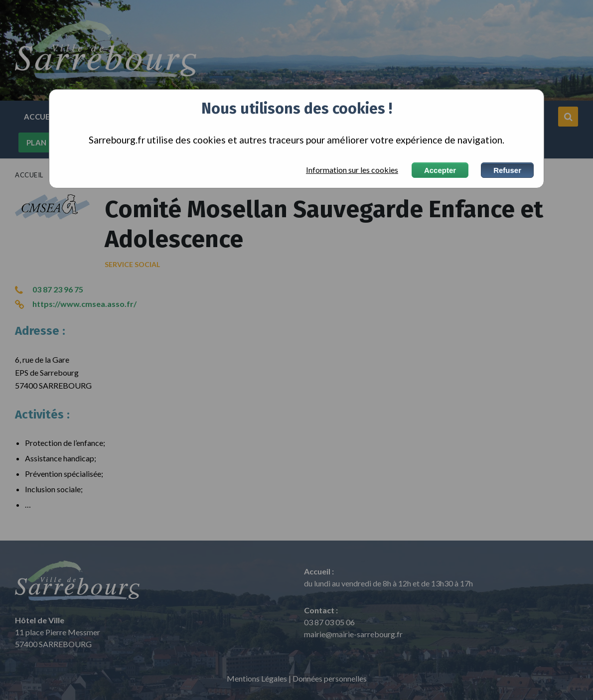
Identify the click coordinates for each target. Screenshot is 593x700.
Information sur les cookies (352, 170)
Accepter (440, 170)
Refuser (507, 170)
